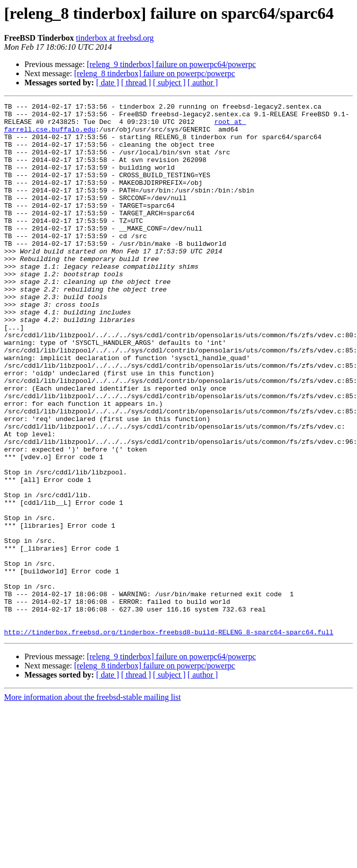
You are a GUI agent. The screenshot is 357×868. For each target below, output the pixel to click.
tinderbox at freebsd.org (115, 38)
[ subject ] (169, 83)
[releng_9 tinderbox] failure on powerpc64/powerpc (171, 64)
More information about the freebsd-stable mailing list (92, 804)
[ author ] (203, 83)
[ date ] (108, 83)
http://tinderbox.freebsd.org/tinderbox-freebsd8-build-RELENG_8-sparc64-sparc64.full (169, 738)
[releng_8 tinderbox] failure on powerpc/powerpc (155, 73)
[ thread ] (136, 83)
